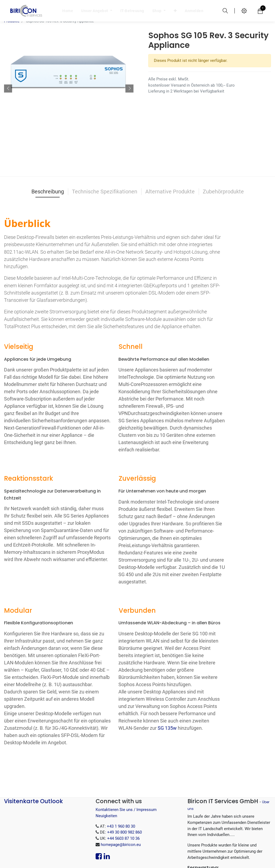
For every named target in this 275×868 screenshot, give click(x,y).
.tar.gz (224, 842)
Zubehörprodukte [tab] (223, 146)
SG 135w (167, 682)
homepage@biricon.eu (121, 799)
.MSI (221, 830)
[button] (8, 59)
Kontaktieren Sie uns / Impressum (126, 764)
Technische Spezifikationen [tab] (105, 146)
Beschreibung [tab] (48, 146)
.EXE (254, 830)
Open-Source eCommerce (246, 859)
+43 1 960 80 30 (121, 780)
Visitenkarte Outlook (33, 755)
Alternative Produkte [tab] (170, 146)
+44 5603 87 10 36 (123, 792)
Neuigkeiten (106, 770)
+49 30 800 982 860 (124, 786)
